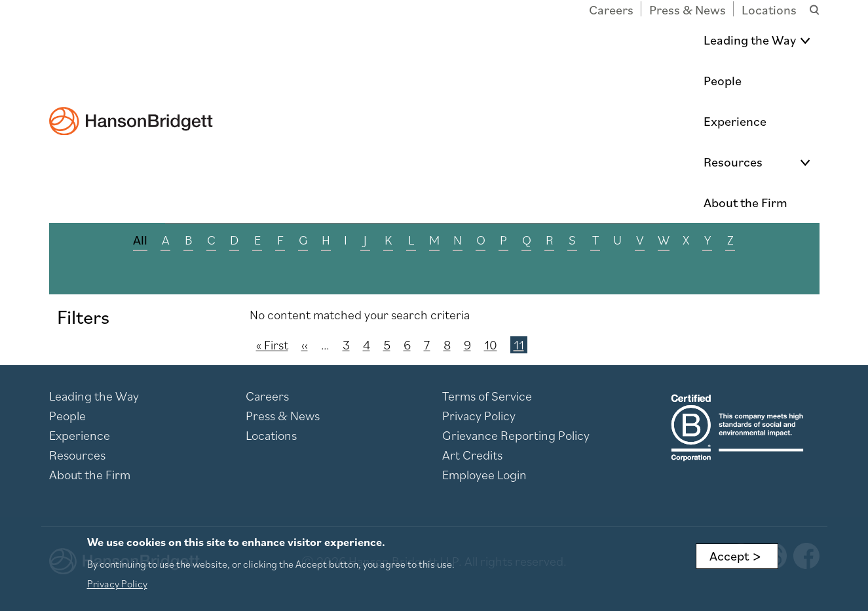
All (140, 240)
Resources (662, 40)
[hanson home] (131, 30)
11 (520, 345)
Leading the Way (410, 40)
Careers (611, 10)
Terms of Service (487, 396)
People (508, 40)
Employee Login (484, 475)
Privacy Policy (479, 416)
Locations (769, 10)
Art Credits (472, 455)
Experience (580, 40)
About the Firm (767, 40)
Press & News (688, 10)
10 (491, 345)
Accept (729, 556)
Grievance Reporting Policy (516, 435)
